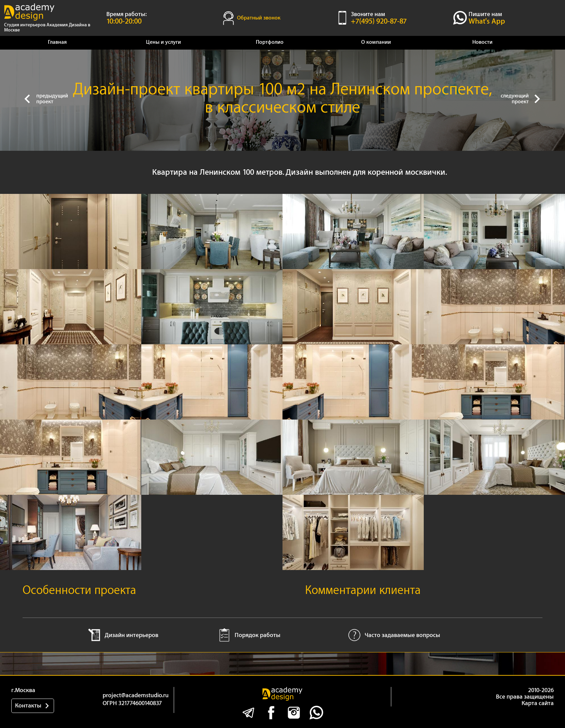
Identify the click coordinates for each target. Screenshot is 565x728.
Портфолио (270, 42)
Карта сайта (538, 703)
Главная (57, 42)
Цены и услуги (163, 42)
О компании (376, 42)
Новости (482, 42)
